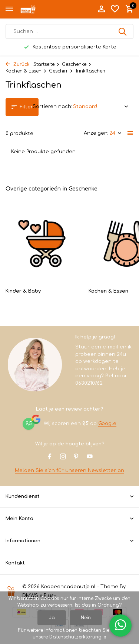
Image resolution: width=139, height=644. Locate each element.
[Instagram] (63, 457)
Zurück (18, 64)
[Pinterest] (76, 457)
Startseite (47, 64)
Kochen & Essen (26, 71)
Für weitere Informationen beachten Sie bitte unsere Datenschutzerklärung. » (70, 634)
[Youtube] (90, 457)
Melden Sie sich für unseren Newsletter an (69, 471)
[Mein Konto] (101, 9)
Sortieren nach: (52, 107)
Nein (86, 618)
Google (107, 424)
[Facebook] (50, 457)
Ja (52, 618)
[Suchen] (69, 31)
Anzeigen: (96, 133)
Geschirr (61, 71)
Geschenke (77, 64)
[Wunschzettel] (115, 9)
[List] (130, 133)
